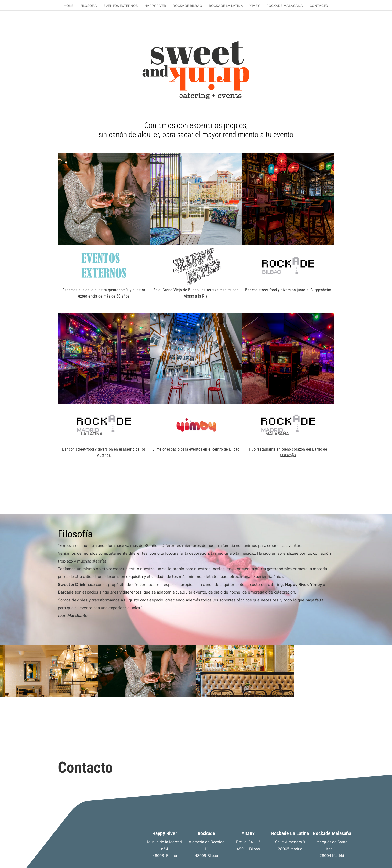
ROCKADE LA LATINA (226, 6)
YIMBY (255, 6)
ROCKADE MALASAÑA (285, 6)
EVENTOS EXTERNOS (121, 6)
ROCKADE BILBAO (187, 6)
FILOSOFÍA (89, 6)
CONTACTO (319, 6)
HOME (69, 6)
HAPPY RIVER (155, 6)
